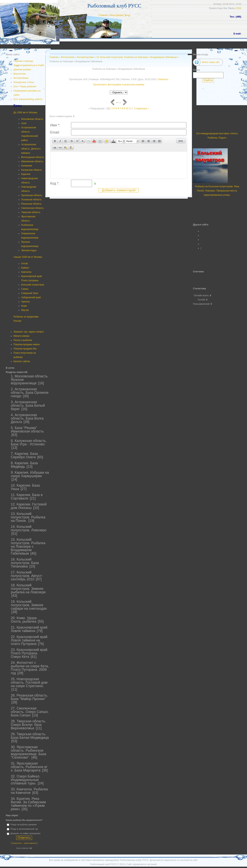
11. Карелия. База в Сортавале (27, 497)
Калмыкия (27, 166)
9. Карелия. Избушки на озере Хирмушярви (30, 474)
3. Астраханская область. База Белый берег (28, 405)
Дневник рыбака (22, 70)
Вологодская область (33, 157)
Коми (24, 306)
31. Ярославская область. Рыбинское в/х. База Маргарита (29, 767)
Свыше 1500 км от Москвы (28, 257)
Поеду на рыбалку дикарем (23, 824)
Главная (103, 15)
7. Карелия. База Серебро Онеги (24, 455)
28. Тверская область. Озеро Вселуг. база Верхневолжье (28, 725)
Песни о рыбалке (23, 340)
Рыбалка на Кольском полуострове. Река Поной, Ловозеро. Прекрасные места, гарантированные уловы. (217, 191)
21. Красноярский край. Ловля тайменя (30, 629)
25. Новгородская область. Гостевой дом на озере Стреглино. (29, 682)
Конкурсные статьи (24, 82)
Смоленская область (32, 208)
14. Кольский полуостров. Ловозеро (29, 528)
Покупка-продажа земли (27, 344)
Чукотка (25, 302)
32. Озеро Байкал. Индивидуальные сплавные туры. (26, 780)
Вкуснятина (20, 74)
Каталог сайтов (22, 361)
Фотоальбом (68, 57)
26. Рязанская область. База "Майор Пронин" (29, 697)
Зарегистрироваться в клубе (29, 65)
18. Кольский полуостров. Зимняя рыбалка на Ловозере (28, 589)
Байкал (25, 268)
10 (127, 108)
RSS (239, 8)
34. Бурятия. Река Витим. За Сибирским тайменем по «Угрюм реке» (28, 804)
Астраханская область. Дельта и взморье (31, 149)
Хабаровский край (31, 297)
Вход (127, 15)
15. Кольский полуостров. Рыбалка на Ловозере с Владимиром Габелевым (28, 546)
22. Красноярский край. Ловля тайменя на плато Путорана (30, 640)
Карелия (26, 174)
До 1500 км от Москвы (25, 112)
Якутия (25, 310)
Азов (24, 123)
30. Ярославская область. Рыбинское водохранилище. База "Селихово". (28, 752)
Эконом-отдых (29, 250)
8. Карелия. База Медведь (24, 465)
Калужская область (32, 170)
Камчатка (26, 272)
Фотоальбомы (21, 78)
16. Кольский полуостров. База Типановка (25, 563)
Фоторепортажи (85, 57)
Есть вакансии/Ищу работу (28, 99)
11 (130, 108)
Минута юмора (21, 336)
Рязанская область (31, 204)
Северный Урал (30, 293)
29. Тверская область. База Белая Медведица (30, 736)
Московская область (32, 119)
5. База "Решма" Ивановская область (27, 430)
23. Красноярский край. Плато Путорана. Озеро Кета (30, 653)
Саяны (25, 289)
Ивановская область (32, 161)
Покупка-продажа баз (25, 349)
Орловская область (32, 195)
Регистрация (116, 15)
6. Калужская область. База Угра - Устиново (29, 442)
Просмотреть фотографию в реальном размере (119, 85)
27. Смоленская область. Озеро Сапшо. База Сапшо (30, 712)
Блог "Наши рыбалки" (25, 86)
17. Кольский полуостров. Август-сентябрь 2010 (27, 576)
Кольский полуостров (33, 285)
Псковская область (31, 200)
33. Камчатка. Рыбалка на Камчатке (29, 791)
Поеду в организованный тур (24, 829)
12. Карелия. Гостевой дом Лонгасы (29, 506)
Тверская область (31, 212)
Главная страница (23, 61)
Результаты (17, 843)
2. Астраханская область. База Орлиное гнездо (30, 393)
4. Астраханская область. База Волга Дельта (27, 418)
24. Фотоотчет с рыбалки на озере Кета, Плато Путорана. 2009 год (30, 668)
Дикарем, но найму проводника (25, 834)
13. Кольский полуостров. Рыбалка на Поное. (28, 517)
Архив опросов (30, 843)
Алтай (25, 264)
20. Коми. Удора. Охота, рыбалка (24, 620)
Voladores (163, 79)
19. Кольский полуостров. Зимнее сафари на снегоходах (29, 605)
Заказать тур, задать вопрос (29, 332)
